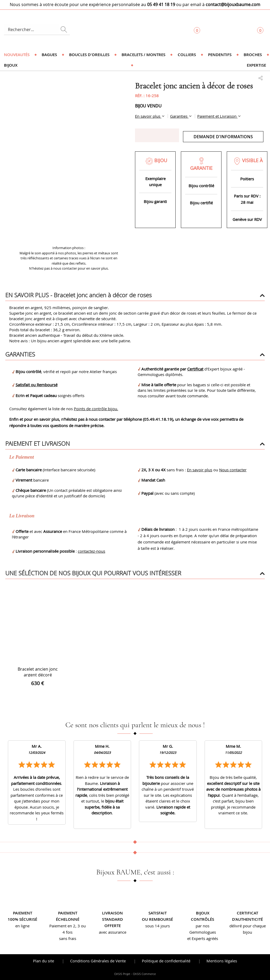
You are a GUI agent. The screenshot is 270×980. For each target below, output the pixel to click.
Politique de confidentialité (166, 961)
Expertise (256, 65)
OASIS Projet (122, 974)
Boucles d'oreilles (89, 55)
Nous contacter (233, 470)
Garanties (179, 116)
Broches (253, 55)
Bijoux (11, 65)
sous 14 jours (158, 926)
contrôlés (202, 919)
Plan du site (44, 961)
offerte (113, 926)
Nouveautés (17, 55)
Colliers (187, 55)
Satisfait (158, 913)
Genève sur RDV (247, 219)
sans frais (68, 938)
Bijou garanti (155, 201)
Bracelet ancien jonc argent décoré (38, 672)
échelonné (68, 919)
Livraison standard (112, 916)
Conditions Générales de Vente (98, 961)
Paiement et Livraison (217, 116)
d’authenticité (247, 919)
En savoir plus (148, 116)
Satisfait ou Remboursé (37, 385)
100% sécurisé (22, 919)
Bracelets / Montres (143, 55)
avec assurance (113, 932)
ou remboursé (157, 919)
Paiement (23, 913)
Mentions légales (222, 961)
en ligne (22, 926)
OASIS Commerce (144, 974)
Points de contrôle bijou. (96, 409)
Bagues (49, 55)
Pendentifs (220, 55)
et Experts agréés (203, 938)
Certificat (195, 369)
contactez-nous (91, 551)
